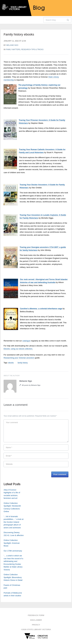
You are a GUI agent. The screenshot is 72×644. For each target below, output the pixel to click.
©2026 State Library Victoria (36, 629)
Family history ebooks (19, 34)
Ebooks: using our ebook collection (18, 349)
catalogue (26, 341)
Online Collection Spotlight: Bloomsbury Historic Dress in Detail (13, 577)
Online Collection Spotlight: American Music (12, 543)
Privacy (36, 625)
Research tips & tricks (32, 50)
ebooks (11, 363)
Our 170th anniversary (13, 551)
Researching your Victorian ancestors (19, 358)
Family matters (13, 50)
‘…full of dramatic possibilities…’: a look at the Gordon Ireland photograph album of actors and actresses (14, 522)
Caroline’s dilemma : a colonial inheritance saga (41, 309)
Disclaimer (36, 620)
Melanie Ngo (12, 45)
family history (23, 363)
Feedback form (36, 615)
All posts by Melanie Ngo (31, 385)
